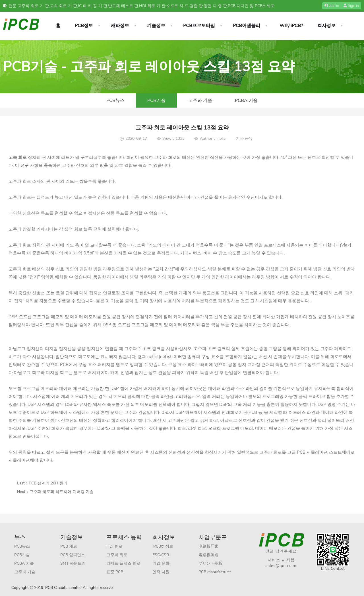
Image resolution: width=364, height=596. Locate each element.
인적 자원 (161, 572)
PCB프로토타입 (199, 26)
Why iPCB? (291, 26)
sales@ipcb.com (282, 566)
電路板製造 (208, 555)
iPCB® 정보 (163, 546)
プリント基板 (210, 563)
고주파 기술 (200, 100)
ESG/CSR (161, 555)
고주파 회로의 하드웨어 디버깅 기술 (61, 492)
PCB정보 (84, 26)
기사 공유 (244, 138)
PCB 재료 (69, 546)
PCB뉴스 (115, 100)
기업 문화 (161, 563)
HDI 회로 (114, 546)
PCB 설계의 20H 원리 (48, 483)
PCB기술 (156, 100)
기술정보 (156, 26)
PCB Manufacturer (215, 572)
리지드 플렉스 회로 (123, 563)
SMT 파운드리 (73, 563)
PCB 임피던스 (73, 555)
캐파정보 (120, 26)
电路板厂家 (208, 546)
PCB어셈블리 (247, 26)
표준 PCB (115, 572)
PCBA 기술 (246, 100)
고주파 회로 (117, 555)
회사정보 (326, 26)
